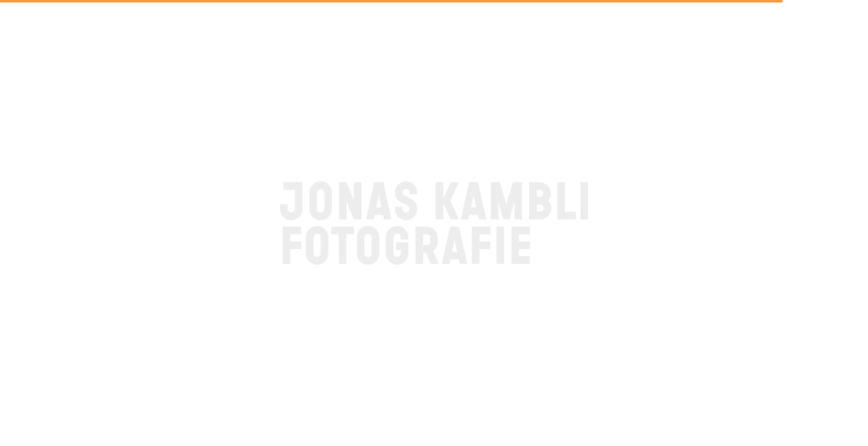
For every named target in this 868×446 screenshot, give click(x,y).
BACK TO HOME (434, 293)
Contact (41, 421)
